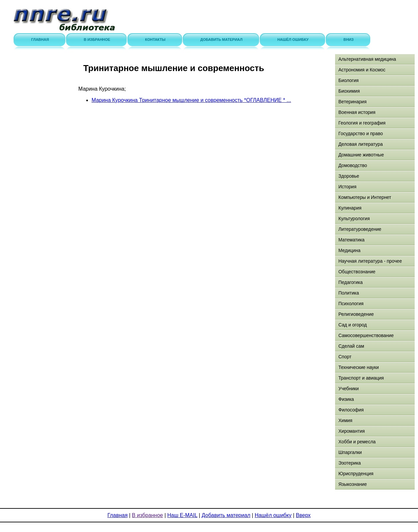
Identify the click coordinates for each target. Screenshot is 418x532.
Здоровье (349, 176)
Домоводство (353, 165)
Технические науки (359, 367)
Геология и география (362, 123)
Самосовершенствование (366, 335)
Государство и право (361, 133)
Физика (346, 399)
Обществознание (357, 272)
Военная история (357, 112)
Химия (345, 420)
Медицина (349, 250)
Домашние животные (361, 155)
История (347, 187)
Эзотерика (350, 463)
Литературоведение (360, 229)
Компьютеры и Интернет (365, 197)
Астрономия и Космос (362, 70)
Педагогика (350, 282)
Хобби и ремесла (357, 442)
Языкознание (353, 484)
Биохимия (349, 91)
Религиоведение (356, 314)
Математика (351, 240)
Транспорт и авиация (361, 378)
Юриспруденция (356, 474)
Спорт (345, 357)
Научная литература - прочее (370, 261)
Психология (351, 304)
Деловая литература (361, 144)
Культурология (354, 219)
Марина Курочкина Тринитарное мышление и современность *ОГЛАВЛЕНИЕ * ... (191, 100)
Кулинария (350, 208)
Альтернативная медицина (367, 59)
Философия (351, 410)
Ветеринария (352, 102)
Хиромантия (352, 431)
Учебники (348, 389)
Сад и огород (353, 325)
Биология (348, 80)
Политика (349, 293)
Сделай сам (351, 346)
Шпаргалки (350, 452)
